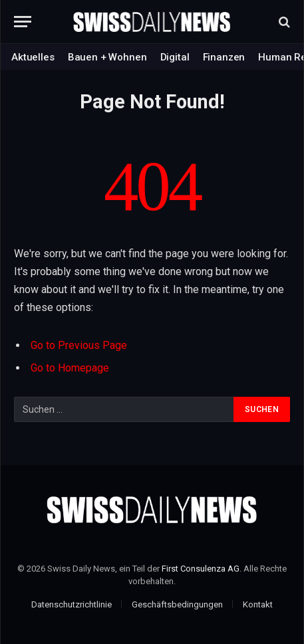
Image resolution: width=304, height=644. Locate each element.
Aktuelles (33, 57)
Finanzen (224, 57)
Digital (175, 57)
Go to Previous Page (79, 345)
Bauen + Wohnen (107, 57)
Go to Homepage (70, 368)
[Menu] (23, 22)
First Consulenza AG (201, 569)
